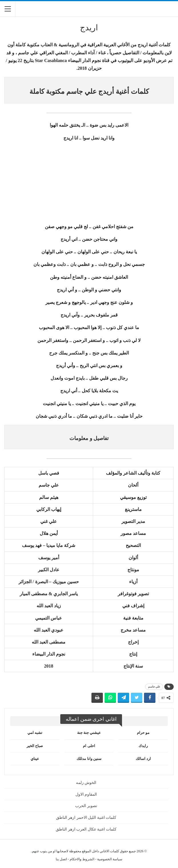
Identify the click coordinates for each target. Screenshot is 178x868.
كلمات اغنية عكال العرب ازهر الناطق (86, 829)
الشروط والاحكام (82, 859)
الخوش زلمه (86, 783)
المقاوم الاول (86, 794)
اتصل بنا (61, 859)
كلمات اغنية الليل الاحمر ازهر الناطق (86, 818)
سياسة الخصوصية (110, 859)
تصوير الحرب (86, 806)
